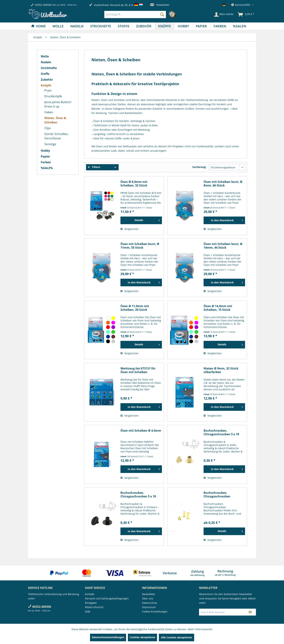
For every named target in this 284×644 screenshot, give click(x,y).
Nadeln (46, 62)
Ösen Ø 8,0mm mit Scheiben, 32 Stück (134, 184)
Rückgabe (91, 603)
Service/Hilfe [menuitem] (241, 5)
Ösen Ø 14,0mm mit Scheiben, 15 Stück (218, 308)
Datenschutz (150, 603)
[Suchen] (162, 14)
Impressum (149, 607)
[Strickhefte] (101, 26)
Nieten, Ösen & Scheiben (55, 120)
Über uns (148, 598)
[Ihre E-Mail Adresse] (222, 612)
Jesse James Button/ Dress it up (58, 104)
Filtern (94, 167)
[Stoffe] (124, 26)
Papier (45, 156)
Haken (49, 112)
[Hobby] (183, 26)
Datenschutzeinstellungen (108, 637)
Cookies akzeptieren (142, 637)
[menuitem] (141, 14)
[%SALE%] (240, 26)
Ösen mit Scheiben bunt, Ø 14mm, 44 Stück (223, 246)
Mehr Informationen (200, 629)
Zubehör (47, 80)
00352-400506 (43, 5)
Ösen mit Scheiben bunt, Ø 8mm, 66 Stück (223, 184)
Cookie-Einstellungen (155, 611)
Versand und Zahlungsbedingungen (107, 598)
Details (147, 220)
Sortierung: (199, 167)
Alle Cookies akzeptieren (177, 637)
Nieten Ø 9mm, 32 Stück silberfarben (221, 370)
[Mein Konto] (224, 14)
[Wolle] (58, 26)
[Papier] (201, 26)
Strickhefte (49, 68)
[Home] (38, 26)
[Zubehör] (144, 26)
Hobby (45, 151)
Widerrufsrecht (94, 607)
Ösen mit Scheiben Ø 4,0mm (141, 431)
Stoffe (45, 74)
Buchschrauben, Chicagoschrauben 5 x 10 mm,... (221, 432)
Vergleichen (130, 229)
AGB (87, 611)
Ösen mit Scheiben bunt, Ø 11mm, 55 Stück (140, 246)
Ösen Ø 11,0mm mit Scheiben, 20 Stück (135, 308)
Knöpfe (46, 85)
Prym (48, 90)
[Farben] (220, 26)
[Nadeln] (77, 26)
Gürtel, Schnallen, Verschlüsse (56, 136)
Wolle (45, 56)
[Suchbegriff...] (135, 14)
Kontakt (90, 594)
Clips (48, 128)
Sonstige (50, 144)
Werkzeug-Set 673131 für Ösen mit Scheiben (138, 370)
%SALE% (47, 168)
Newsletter (160, 5)
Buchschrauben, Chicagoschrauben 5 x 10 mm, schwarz (138, 495)
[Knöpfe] (165, 26)
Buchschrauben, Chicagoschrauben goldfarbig (217, 495)
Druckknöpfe (53, 96)
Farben (46, 162)
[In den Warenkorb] (224, 220)
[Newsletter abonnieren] (250, 612)
